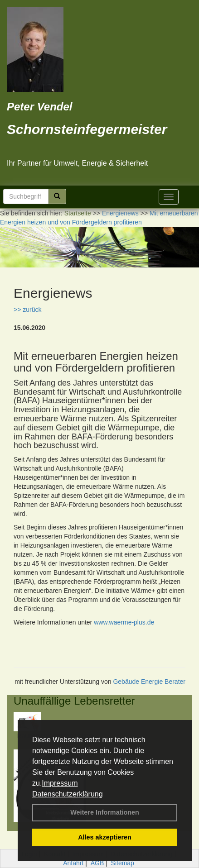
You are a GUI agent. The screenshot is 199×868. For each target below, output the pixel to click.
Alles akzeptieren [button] (105, 837)
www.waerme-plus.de (124, 622)
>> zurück (27, 310)
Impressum (60, 783)
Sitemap (123, 863)
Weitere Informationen (105, 812)
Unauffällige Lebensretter (74, 701)
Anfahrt (73, 863)
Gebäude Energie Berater (149, 682)
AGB (97, 863)
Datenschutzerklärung (68, 794)
